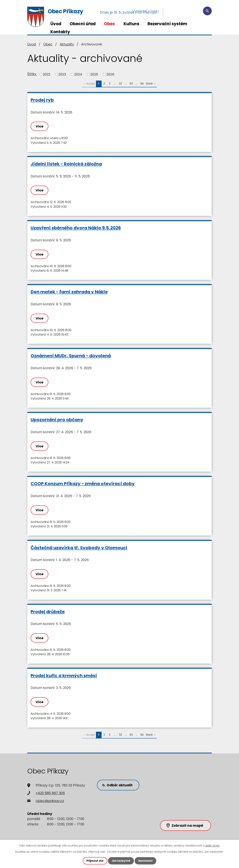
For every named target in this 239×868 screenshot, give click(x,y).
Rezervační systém (167, 24)
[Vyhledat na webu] (189, 12)
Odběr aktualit (118, 785)
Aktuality (67, 44)
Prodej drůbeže (48, 612)
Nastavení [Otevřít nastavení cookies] (146, 861)
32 (120, 84)
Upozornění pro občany (57, 420)
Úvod (56, 24)
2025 (94, 74)
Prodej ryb (42, 100)
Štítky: (32, 74)
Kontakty (60, 32)
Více (40, 126)
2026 (110, 74)
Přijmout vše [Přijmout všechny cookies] (94, 861)
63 (131, 84)
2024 (78, 74)
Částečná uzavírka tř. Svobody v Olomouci (79, 548)
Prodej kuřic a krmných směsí (64, 676)
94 (142, 84)
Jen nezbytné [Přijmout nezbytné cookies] (121, 861)
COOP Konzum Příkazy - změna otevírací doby (83, 484)
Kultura (131, 24)
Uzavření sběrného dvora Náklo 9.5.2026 (76, 228)
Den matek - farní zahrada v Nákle (69, 292)
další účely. (213, 845)
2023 (62, 74)
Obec (110, 24)
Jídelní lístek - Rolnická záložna (66, 164)
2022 (46, 74)
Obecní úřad (83, 24)
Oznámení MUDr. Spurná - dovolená (71, 356)
